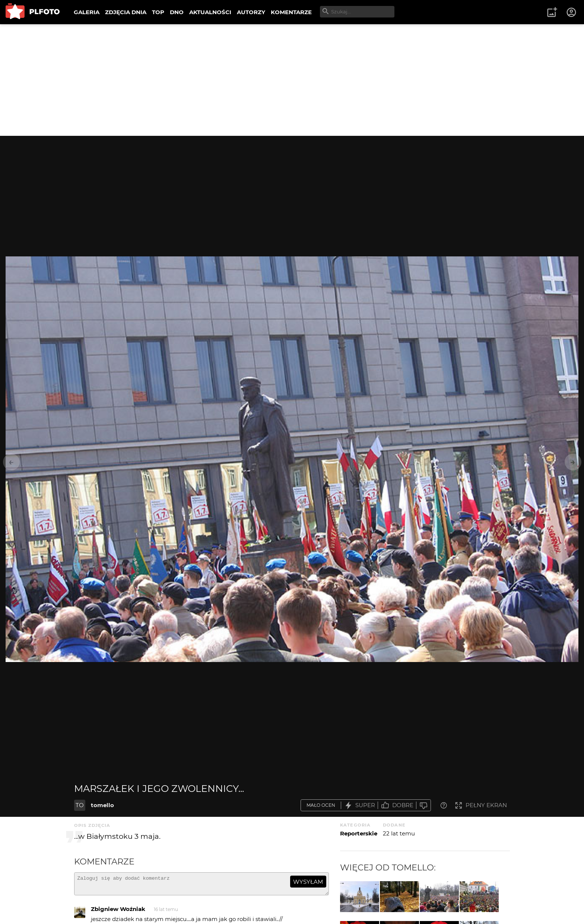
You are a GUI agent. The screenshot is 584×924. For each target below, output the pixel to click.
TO (80, 805)
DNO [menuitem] (177, 12)
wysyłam (308, 882)
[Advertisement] (292, 80)
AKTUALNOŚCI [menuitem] (210, 12)
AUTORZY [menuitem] (251, 12)
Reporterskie (359, 833)
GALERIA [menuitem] (87, 12)
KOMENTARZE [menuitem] (291, 12)
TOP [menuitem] (158, 12)
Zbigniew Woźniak (118, 912)
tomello (102, 805)
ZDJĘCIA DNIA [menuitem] (126, 12)
